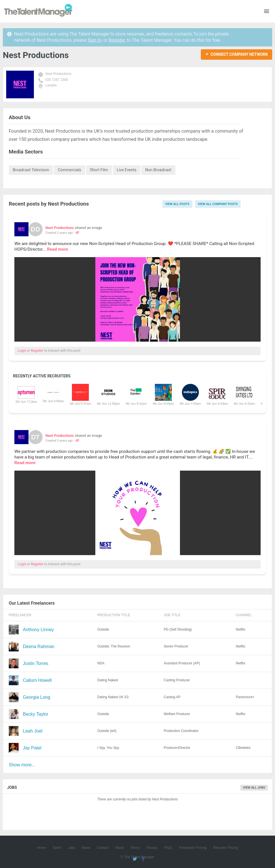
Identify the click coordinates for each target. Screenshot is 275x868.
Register (117, 40)
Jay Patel (32, 748)
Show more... (22, 765)
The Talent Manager (38, 11)
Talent (57, 848)
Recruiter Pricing (226, 848)
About (119, 848)
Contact (103, 848)
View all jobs (254, 788)
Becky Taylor (36, 714)
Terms (135, 848)
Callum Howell (37, 680)
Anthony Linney (38, 630)
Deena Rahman (39, 646)
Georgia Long (37, 697)
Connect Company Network (239, 54)
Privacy (152, 848)
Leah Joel (33, 731)
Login (22, 351)
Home (41, 848)
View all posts (177, 204)
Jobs (71, 848)
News (86, 848)
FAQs (168, 848)
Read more (58, 249)
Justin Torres (36, 663)
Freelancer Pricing (193, 848)
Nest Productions (58, 74)
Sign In (94, 40)
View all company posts (218, 204)
